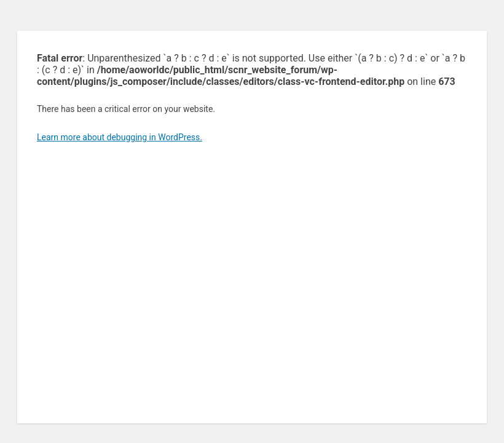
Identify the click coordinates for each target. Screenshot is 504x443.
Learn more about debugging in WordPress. (120, 137)
